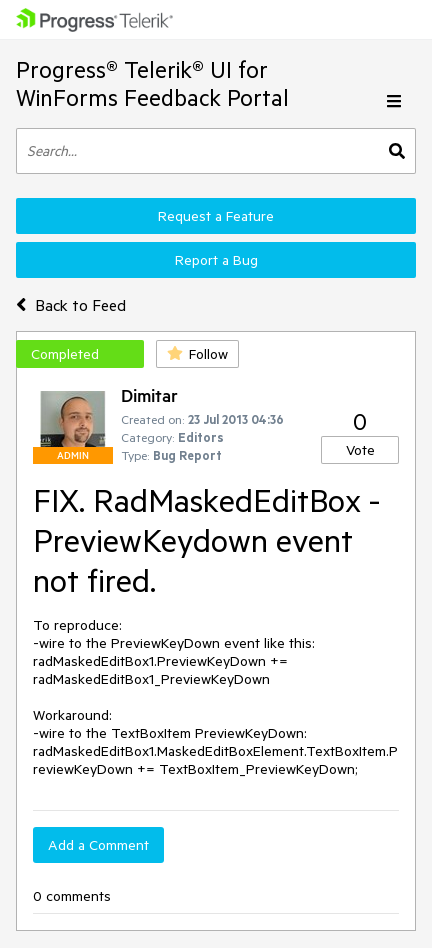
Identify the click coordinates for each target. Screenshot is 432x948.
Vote (360, 450)
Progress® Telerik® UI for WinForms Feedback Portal (152, 83)
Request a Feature (216, 216)
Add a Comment (98, 845)
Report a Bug (216, 260)
